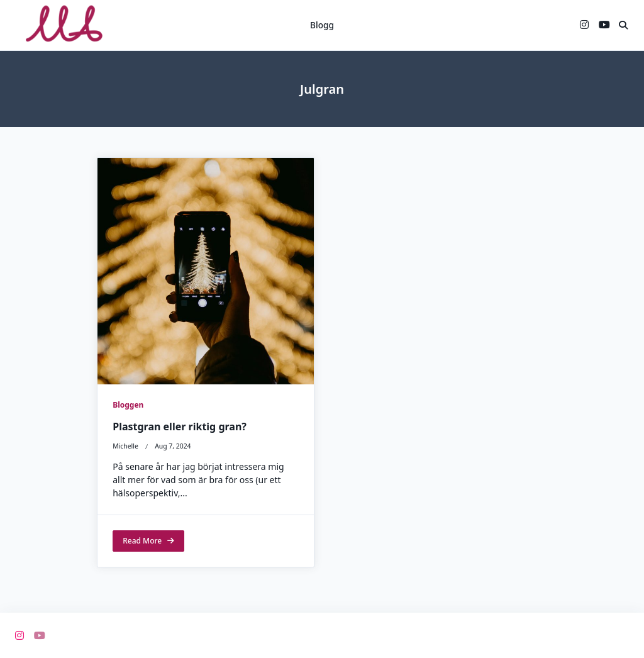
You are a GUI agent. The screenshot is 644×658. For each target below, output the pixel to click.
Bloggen (128, 405)
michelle (125, 447)
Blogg (322, 25)
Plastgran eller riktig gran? (180, 427)
